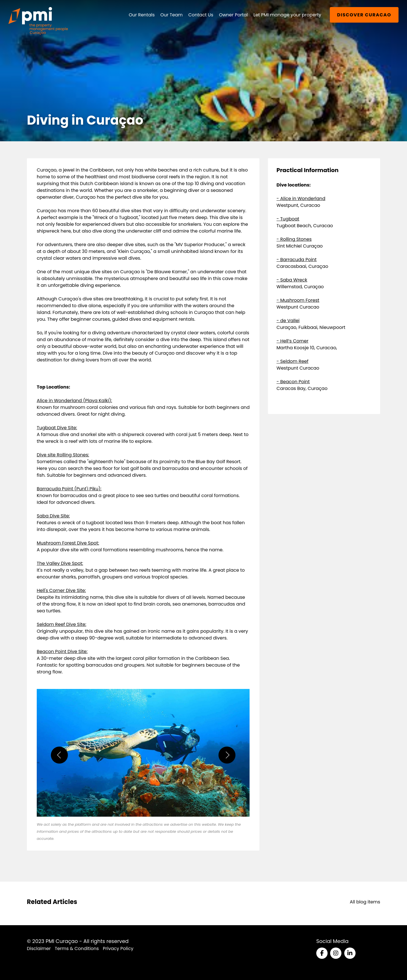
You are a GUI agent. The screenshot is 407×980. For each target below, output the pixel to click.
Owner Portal (233, 15)
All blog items (365, 902)
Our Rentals (142, 15)
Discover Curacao (364, 15)
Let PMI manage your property (287, 15)
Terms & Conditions (77, 948)
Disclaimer (39, 948)
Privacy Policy (118, 948)
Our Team (171, 15)
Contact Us (201, 15)
